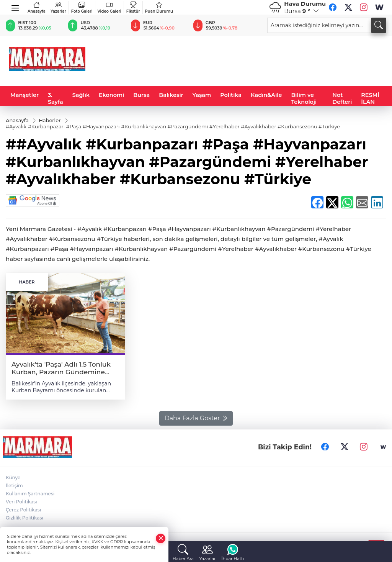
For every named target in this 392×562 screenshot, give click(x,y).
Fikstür (133, 7)
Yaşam (202, 95)
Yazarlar (58, 7)
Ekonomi (111, 95)
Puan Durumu (159, 7)
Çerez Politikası (23, 510)
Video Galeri (109, 7)
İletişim (14, 486)
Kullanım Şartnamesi (30, 494)
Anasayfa (37, 7)
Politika (231, 95)
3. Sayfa (56, 98)
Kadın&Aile (266, 95)
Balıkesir (171, 95)
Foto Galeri (82, 7)
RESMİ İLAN (370, 98)
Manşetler (24, 95)
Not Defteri (342, 98)
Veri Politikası (21, 502)
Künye (13, 478)
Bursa (141, 95)
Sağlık (81, 95)
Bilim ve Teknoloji (304, 98)
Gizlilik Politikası (24, 518)
